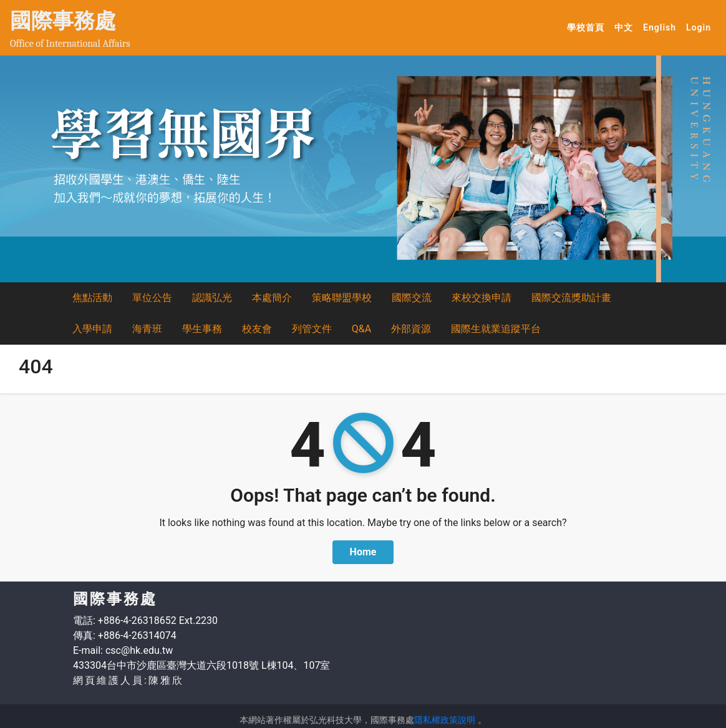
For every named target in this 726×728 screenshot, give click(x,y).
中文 (626, 27)
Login (699, 27)
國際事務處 (63, 21)
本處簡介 (272, 298)
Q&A (361, 329)
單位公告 (152, 298)
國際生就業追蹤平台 (496, 329)
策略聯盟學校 (342, 298)
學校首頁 (588, 27)
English (662, 27)
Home (363, 552)
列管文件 (312, 329)
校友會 (257, 329)
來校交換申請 (482, 298)
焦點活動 (92, 298)
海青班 (147, 329)
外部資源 (411, 329)
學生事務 (202, 329)
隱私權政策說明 (445, 720)
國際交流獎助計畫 (571, 298)
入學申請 (92, 329)
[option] (363, 169)
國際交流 (412, 298)
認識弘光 (212, 298)
